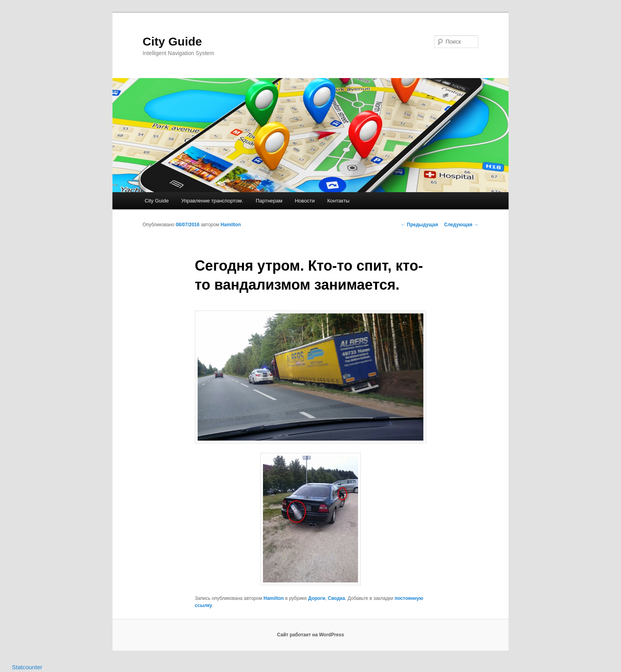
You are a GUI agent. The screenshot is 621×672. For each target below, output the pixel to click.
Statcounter (27, 667)
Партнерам (269, 201)
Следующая (461, 225)
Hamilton (231, 225)
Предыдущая (419, 225)
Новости (305, 201)
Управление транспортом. (212, 201)
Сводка (336, 598)
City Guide (172, 41)
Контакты (338, 201)
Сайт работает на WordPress (310, 635)
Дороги (317, 598)
